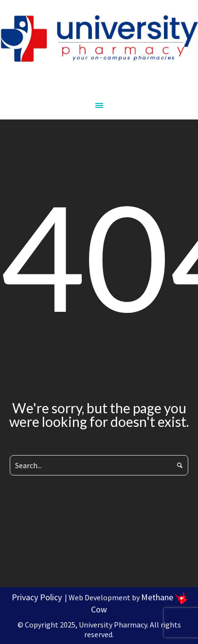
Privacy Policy (37, 597)
